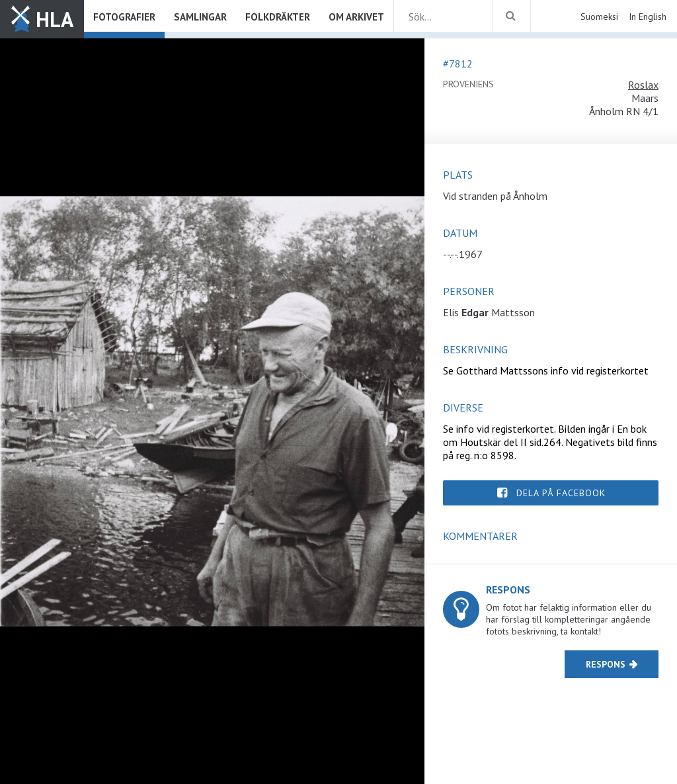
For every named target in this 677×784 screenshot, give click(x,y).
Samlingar (200, 17)
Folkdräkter (278, 17)
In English (648, 17)
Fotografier (124, 17)
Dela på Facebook (561, 493)
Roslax (643, 85)
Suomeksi (599, 17)
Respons (606, 664)
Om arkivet (356, 17)
